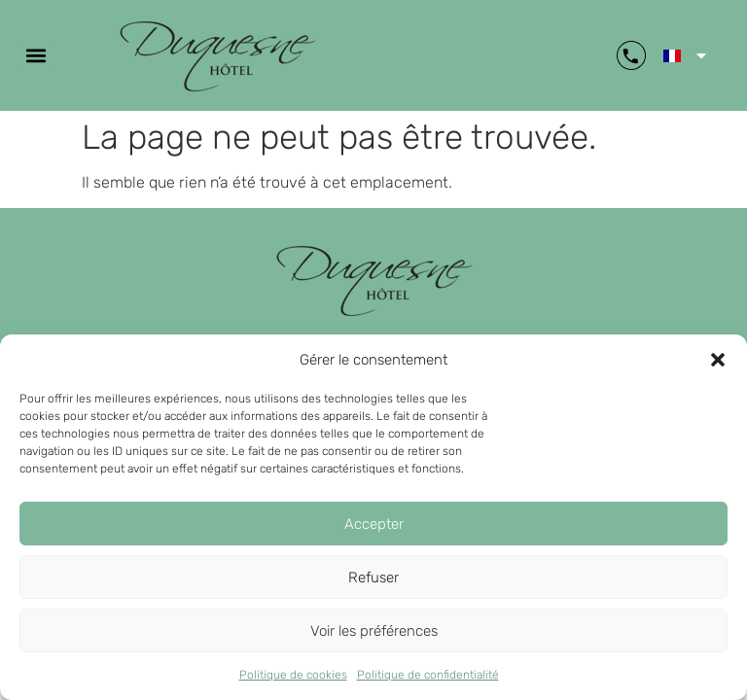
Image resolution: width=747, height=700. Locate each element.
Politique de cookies (293, 675)
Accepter (374, 524)
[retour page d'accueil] (374, 280)
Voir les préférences (374, 631)
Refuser (373, 577)
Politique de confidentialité (428, 675)
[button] (718, 360)
